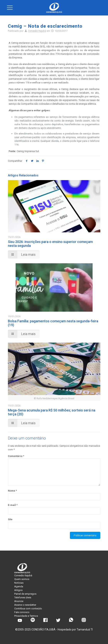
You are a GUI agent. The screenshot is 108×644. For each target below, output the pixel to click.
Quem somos (22, 579)
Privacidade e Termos (26, 616)
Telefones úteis (23, 597)
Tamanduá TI (85, 629)
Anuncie (19, 601)
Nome (12, 491)
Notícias (19, 583)
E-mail (13, 505)
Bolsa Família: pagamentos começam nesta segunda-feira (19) (53, 323)
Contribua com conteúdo (28, 609)
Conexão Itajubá (37, 31)
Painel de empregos (25, 594)
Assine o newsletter (25, 605)
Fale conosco (22, 612)
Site (10, 519)
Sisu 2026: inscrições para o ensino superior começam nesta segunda (50, 244)
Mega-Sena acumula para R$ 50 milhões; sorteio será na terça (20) (52, 412)
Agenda (19, 586)
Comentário (16, 456)
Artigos (18, 590)
